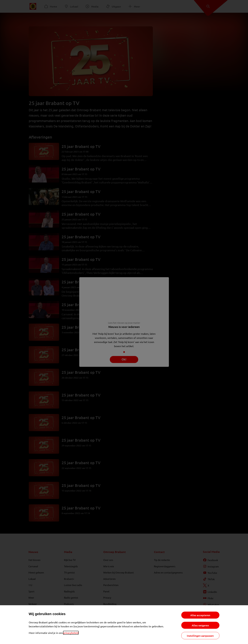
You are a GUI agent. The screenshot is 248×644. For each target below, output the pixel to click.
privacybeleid (71, 633)
